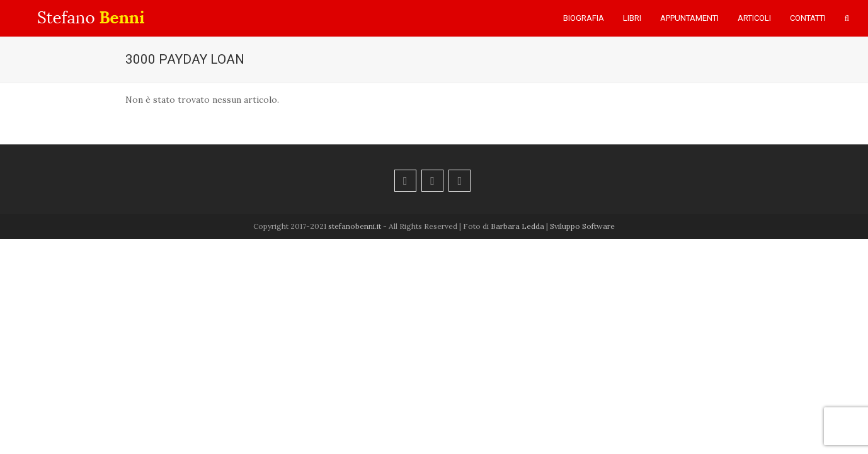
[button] (847, 18)
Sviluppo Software (582, 226)
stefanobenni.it (355, 226)
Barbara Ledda (517, 226)
